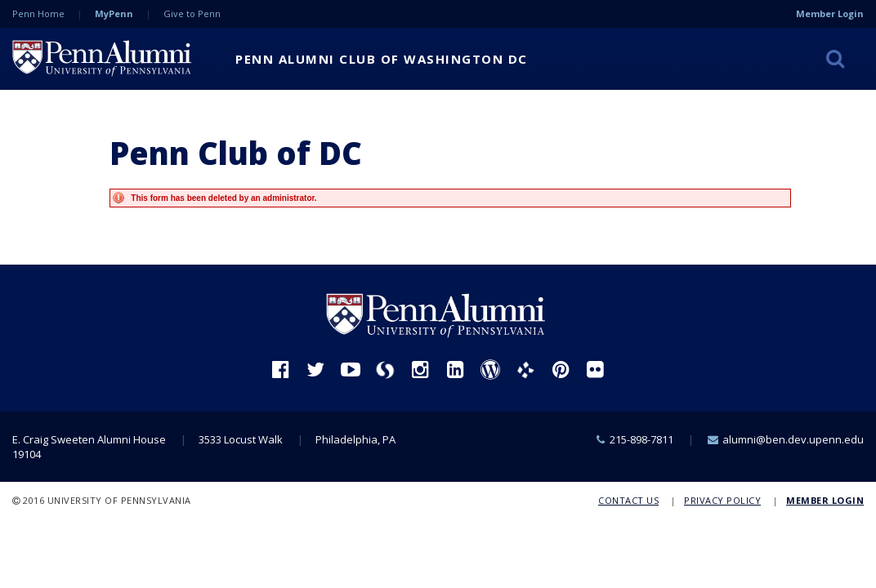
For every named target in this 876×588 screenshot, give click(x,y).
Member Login (830, 13)
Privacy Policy (722, 500)
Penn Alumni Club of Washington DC (382, 59)
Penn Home (38, 13)
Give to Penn (192, 13)
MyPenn (114, 13)
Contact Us (628, 500)
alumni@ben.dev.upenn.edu (793, 439)
